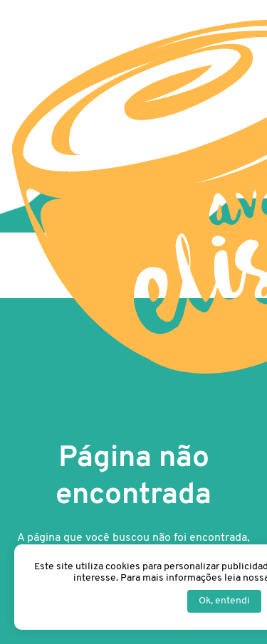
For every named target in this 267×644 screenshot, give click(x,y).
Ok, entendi (224, 601)
